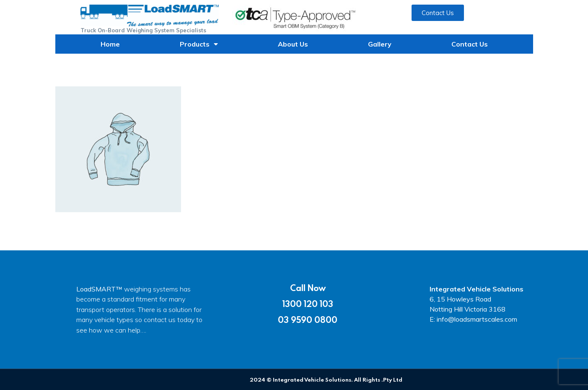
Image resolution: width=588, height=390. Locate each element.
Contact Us (470, 44)
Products (199, 44)
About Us (293, 44)
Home (110, 44)
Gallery (380, 44)
